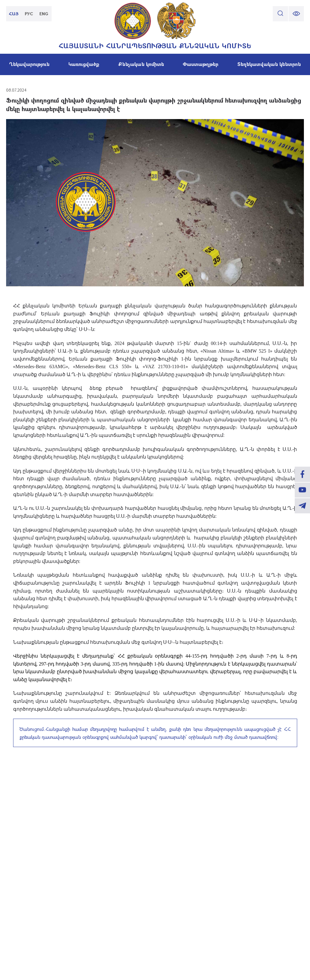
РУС (29, 14)
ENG (44, 14)
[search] (280, 14)
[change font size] (296, 14)
